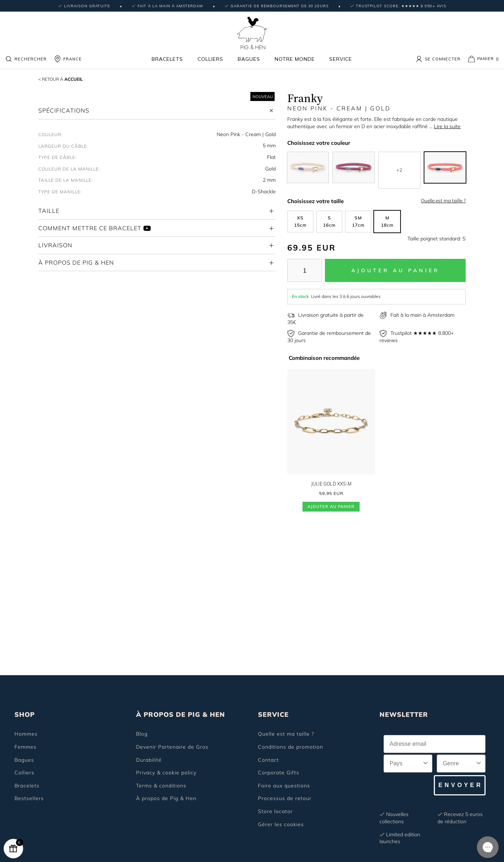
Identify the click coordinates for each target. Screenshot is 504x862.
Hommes (26, 734)
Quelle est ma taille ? (443, 200)
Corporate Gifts (279, 773)
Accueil (69, 79)
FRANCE (68, 59)
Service (341, 59)
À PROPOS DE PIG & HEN (181, 714)
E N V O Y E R (460, 785)
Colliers (210, 59)
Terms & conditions (161, 786)
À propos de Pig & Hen (166, 798)
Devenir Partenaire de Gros (172, 747)
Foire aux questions (284, 786)
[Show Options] (425, 764)
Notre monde (295, 59)
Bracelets (167, 59)
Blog (142, 734)
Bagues (249, 59)
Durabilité (149, 760)
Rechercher (26, 59)
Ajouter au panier (331, 507)
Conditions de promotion (291, 747)
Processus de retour (285, 798)
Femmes (26, 747)
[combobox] (406, 764)
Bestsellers (29, 798)
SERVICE (273, 714)
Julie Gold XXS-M (331, 484)
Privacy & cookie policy (166, 773)
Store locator (275, 811)
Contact (268, 760)
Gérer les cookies (281, 824)
